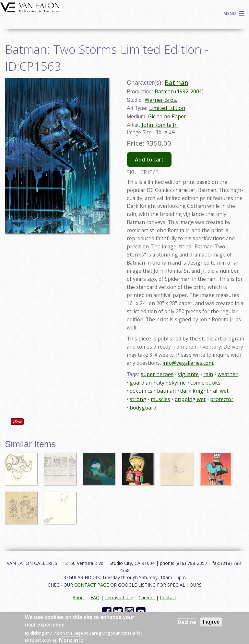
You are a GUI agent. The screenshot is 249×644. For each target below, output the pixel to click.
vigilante (188, 374)
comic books (205, 383)
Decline (187, 622)
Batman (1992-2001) (179, 91)
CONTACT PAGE (92, 585)
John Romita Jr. (160, 125)
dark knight (194, 391)
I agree (211, 622)
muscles (160, 399)
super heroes (157, 374)
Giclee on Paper (167, 116)
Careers (147, 597)
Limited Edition (167, 108)
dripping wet (190, 399)
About (79, 597)
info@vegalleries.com (188, 363)
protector (222, 399)
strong (138, 399)
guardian (141, 383)
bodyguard (143, 408)
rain (208, 374)
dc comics (141, 391)
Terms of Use (119, 597)
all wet (221, 391)
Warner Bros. (161, 100)
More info (71, 640)
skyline (177, 383)
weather (228, 374)
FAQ (95, 597)
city (160, 383)
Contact (168, 597)
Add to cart (149, 160)
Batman (177, 83)
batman (166, 391)
